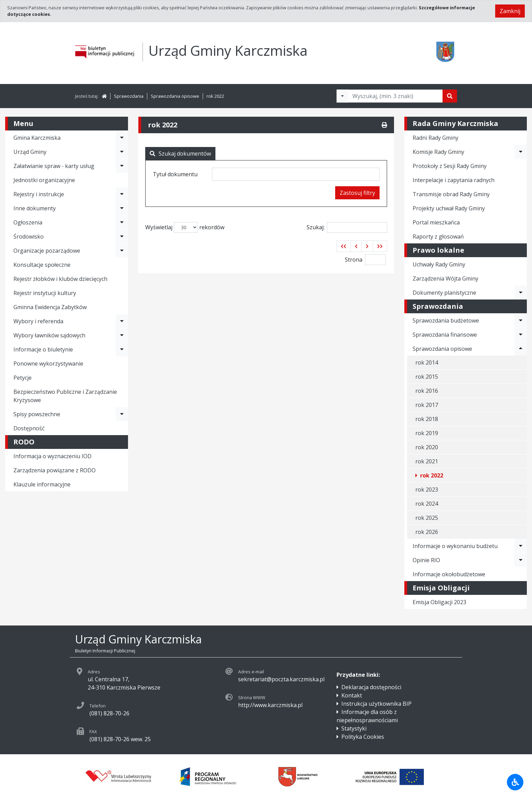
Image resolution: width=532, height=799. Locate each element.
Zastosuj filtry (357, 193)
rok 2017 (427, 405)
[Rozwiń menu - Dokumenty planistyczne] (521, 293)
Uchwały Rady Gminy (439, 264)
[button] (343, 246)
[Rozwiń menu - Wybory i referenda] (122, 321)
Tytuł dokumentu (175, 174)
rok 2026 (427, 532)
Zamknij (510, 11)
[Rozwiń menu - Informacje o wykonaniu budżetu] (521, 546)
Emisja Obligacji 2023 (439, 602)
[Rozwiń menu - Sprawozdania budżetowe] (521, 320)
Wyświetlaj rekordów (185, 227)
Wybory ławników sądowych (49, 335)
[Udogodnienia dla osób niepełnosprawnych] (515, 782)
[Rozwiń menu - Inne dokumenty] (122, 208)
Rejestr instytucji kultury (45, 293)
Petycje (23, 378)
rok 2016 (427, 391)
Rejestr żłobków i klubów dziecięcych (60, 279)
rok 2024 (427, 504)
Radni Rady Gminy (435, 138)
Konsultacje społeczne (42, 265)
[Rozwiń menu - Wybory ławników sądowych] (122, 335)
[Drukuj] (384, 125)
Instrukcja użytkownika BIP (376, 704)
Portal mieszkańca (436, 222)
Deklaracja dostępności (371, 687)
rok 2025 (427, 518)
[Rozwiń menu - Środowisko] (122, 236)
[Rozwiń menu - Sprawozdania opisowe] (521, 349)
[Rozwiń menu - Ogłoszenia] (122, 222)
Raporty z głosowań (438, 236)
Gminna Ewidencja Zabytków (50, 307)
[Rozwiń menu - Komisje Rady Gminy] (521, 152)
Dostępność (29, 428)
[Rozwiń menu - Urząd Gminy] (122, 152)
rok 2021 (427, 461)
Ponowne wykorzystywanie (48, 364)
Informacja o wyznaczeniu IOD (52, 456)
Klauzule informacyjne (42, 484)
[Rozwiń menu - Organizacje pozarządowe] (122, 251)
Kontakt (352, 695)
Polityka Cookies (363, 737)
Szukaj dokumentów (180, 154)
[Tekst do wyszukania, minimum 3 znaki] (395, 96)
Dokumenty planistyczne (444, 293)
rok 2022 (215, 96)
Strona (354, 260)
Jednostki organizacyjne (44, 180)
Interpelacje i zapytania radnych (454, 180)
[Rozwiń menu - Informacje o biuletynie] (122, 349)
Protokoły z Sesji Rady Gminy (450, 166)
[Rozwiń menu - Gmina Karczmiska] (122, 138)
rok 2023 (427, 490)
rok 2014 (427, 362)
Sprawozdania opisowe (175, 96)
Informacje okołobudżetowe (449, 574)
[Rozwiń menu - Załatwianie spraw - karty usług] (122, 166)
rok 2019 (427, 433)
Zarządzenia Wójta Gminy (445, 278)
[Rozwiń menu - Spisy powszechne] (122, 414)
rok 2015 (427, 377)
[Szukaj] (450, 96)
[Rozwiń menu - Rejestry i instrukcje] (122, 194)
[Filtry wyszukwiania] (342, 96)
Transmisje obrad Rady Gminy (451, 194)
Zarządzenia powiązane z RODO (55, 470)
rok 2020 (427, 447)
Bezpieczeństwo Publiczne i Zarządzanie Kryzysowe (65, 396)
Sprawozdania (129, 96)
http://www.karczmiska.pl (270, 705)
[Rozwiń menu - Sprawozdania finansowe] (521, 335)
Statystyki (354, 728)
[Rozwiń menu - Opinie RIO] (521, 560)
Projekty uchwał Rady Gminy (449, 208)
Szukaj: (347, 227)
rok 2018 (427, 419)
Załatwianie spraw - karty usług (54, 166)
